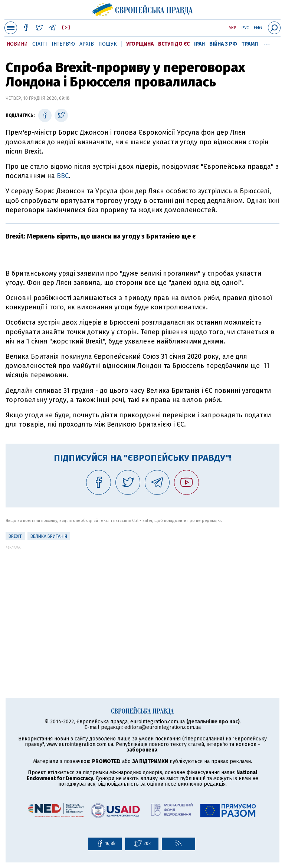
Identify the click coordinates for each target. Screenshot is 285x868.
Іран (199, 44)
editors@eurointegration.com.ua (163, 727)
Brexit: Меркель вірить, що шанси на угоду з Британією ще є (101, 236)
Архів (87, 44)
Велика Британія (49, 536)
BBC (63, 176)
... (267, 43)
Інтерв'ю (63, 44)
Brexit (15, 536)
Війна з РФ (223, 44)
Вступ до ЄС (174, 44)
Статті (40, 44)
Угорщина (140, 44)
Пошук (108, 44)
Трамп (250, 44)
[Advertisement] (142, 601)
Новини (17, 44)
